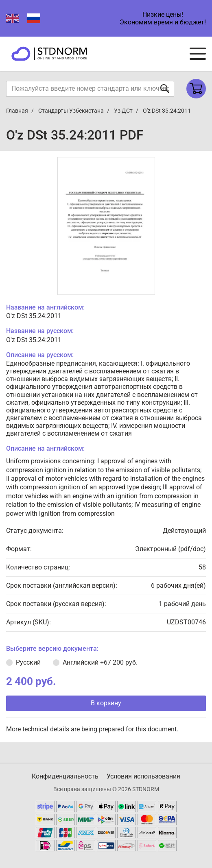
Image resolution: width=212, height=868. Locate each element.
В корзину (106, 703)
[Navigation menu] (198, 54)
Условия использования (143, 776)
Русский (28, 662)
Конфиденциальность (65, 776)
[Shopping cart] (196, 89)
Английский (100, 662)
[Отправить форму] (165, 88)
